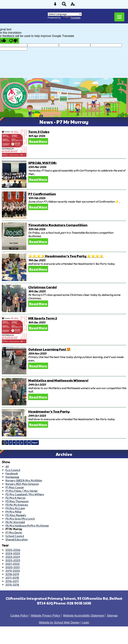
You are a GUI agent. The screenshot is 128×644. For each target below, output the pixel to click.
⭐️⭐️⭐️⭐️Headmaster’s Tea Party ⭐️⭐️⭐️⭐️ (66, 256)
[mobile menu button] (119, 17)
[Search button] (64, 5)
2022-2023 (13, 560)
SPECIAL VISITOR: (42, 163)
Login (85, 623)
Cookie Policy (19, 616)
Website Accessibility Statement (84, 616)
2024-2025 (13, 553)
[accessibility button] (73, 5)
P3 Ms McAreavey (17, 505)
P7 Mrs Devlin (14, 533)
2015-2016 (12, 585)
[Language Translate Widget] (65, 14)
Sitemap (112, 616)
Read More (38, 141)
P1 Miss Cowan (15, 487)
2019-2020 (13, 571)
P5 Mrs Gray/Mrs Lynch (20, 519)
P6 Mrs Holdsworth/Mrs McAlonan (27, 526)
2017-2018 (12, 578)
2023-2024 (13, 557)
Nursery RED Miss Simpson (22, 484)
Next (35, 443)
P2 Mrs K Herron (15, 498)
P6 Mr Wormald (15, 522)
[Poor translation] (13, 41)
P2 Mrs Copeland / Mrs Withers (25, 494)
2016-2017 (12, 581)
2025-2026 (13, 550)
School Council (15, 536)
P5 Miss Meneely (16, 515)
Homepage (12, 477)
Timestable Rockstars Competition (58, 225)
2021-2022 (13, 564)
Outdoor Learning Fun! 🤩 (49, 349)
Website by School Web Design (59, 623)
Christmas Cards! (43, 287)
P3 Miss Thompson (17, 501)
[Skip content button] (55, 5)
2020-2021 (13, 567)
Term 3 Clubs (39, 132)
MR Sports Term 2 (43, 318)
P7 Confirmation (42, 194)
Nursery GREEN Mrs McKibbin (24, 480)
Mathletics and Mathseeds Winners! (58, 380)
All (7, 467)
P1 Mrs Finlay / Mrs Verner (22, 491)
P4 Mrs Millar (14, 512)
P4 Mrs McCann (15, 508)
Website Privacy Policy (46, 616)
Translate (72, 18)
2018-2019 (12, 574)
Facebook (12, 473)
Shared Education (17, 540)
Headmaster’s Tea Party (49, 411)
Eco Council (13, 470)
